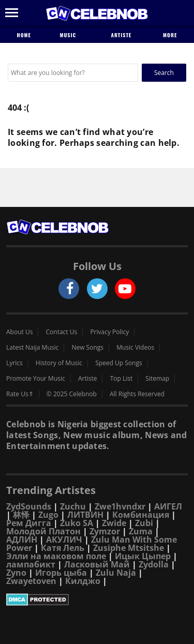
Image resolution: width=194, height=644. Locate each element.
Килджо (83, 581)
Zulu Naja (116, 573)
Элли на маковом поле (56, 556)
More (170, 35)
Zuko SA (77, 523)
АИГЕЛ (168, 506)
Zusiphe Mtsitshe (129, 548)
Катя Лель (63, 548)
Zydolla (154, 564)
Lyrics (14, 363)
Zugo (48, 515)
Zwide (114, 523)
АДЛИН (22, 540)
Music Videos (135, 348)
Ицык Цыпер (143, 556)
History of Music (59, 363)
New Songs (87, 348)
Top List (122, 379)
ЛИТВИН (85, 515)
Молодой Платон (43, 531)
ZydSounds (29, 506)
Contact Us (62, 332)
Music (72, 35)
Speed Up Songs (118, 363)
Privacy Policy (109, 332)
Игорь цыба (61, 573)
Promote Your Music (36, 379)
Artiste (121, 35)
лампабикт (31, 564)
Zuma (141, 531)
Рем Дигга (29, 523)
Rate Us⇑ (20, 394)
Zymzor (105, 531)
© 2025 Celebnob (72, 394)
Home (24, 35)
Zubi (144, 523)
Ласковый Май (97, 564)
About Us (19, 332)
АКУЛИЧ (64, 540)
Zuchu (73, 506)
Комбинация (141, 515)
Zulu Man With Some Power (92, 544)
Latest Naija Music (32, 348)
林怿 (21, 515)
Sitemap (157, 379)
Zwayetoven (31, 581)
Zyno (16, 573)
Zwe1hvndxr (120, 506)
